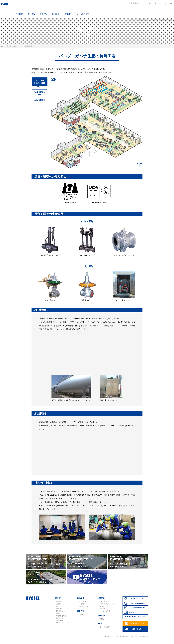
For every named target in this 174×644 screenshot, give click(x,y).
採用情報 (56, 14)
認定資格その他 (61, 616)
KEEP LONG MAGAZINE (127, 10)
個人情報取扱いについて (136, 3)
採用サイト (103, 619)
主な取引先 (59, 618)
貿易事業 (103, 609)
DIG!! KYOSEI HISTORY (166, 10)
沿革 (57, 606)
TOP (2, 46)
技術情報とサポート (85, 606)
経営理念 (59, 604)
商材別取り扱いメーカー (108, 604)
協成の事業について (106, 602)
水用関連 (81, 604)
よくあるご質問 (83, 14)
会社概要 (9, 46)
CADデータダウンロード (153, 10)
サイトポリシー (150, 3)
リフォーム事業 (105, 611)
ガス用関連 (82, 602)
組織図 (58, 613)
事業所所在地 (60, 611)
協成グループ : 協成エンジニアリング (63, 621)
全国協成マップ (105, 606)
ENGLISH (159, 3)
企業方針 (59, 609)
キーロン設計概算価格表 (140, 10)
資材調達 (68, 14)
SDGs (114, 10)
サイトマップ (169, 3)
